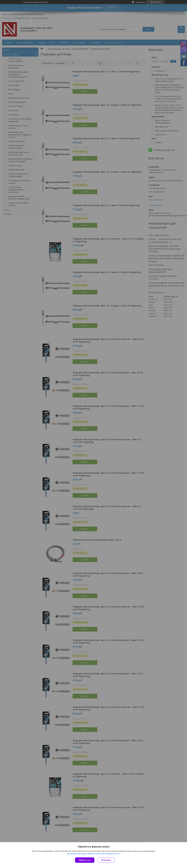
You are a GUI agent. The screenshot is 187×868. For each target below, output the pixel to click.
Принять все (85, 860)
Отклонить (106, 860)
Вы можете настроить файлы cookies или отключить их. (92, 854)
